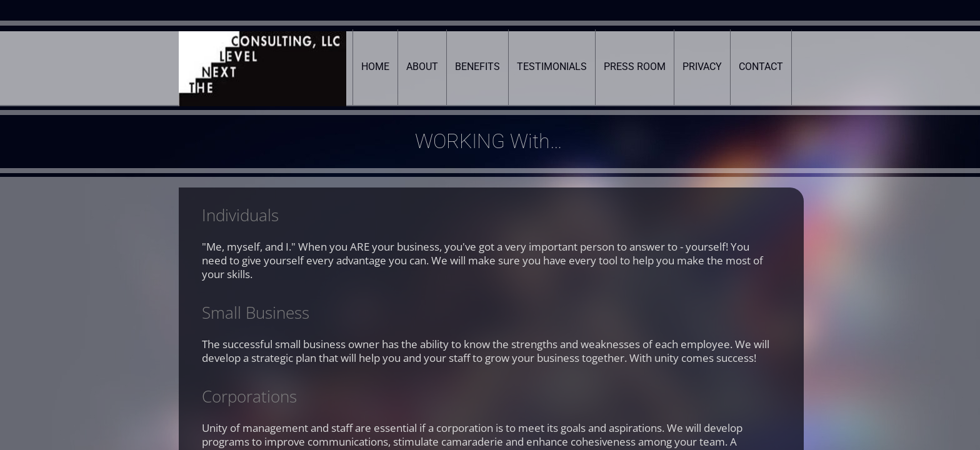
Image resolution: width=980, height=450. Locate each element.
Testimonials (552, 67)
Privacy (702, 67)
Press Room (635, 67)
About (422, 67)
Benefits (477, 67)
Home (375, 67)
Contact (761, 67)
